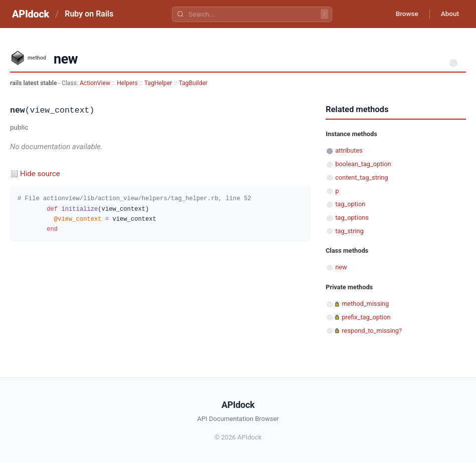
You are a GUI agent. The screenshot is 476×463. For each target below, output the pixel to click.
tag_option (350, 204)
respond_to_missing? (372, 331)
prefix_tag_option (366, 317)
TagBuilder (193, 83)
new (341, 267)
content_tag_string (362, 177)
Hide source (40, 174)
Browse (403, 14)
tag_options (352, 217)
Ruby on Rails (89, 14)
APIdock (31, 14)
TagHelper (158, 83)
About (448, 14)
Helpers (127, 83)
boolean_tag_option (363, 164)
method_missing (365, 304)
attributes (349, 150)
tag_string (349, 231)
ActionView (95, 83)
